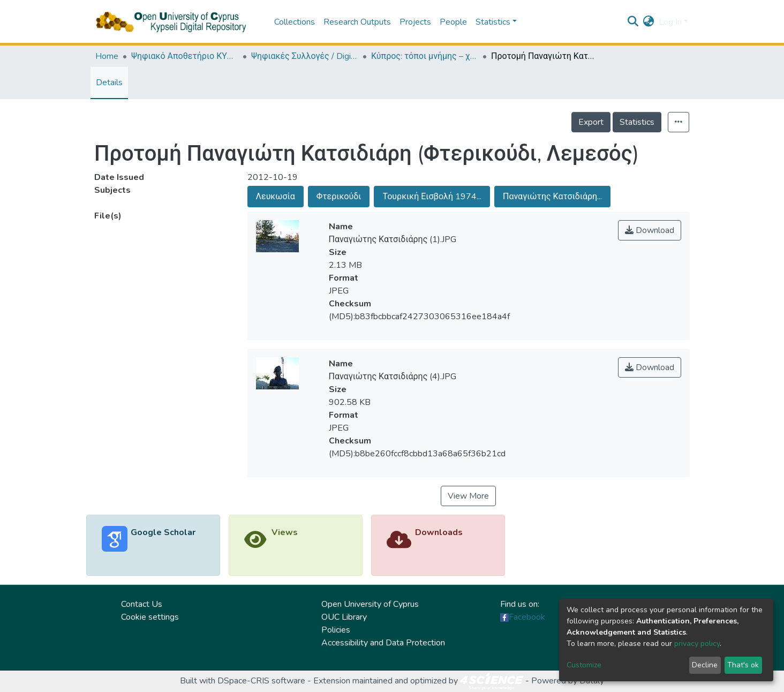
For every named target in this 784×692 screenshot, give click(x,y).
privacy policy (697, 644)
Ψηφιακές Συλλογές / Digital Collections (305, 56)
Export (591, 122)
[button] (649, 22)
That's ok (743, 665)
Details (109, 82)
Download (650, 230)
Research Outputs (357, 22)
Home (107, 56)
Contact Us (142, 604)
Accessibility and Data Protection (383, 643)
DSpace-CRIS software (261, 681)
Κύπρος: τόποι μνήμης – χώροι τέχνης (425, 56)
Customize (584, 665)
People (453, 22)
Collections (295, 22)
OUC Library (344, 617)
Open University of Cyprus (370, 604)
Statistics (637, 122)
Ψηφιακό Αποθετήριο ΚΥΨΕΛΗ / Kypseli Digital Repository (185, 56)
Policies (336, 630)
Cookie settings (150, 617)
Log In (670, 22)
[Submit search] (633, 22)
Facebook (527, 617)
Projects (415, 22)
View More (468, 496)
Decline (705, 665)
